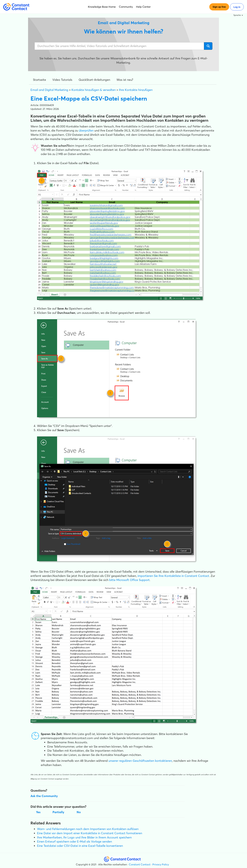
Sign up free (219, 7)
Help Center (143, 7)
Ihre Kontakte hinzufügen (136, 90)
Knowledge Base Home (102, 7)
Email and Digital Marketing (49, 90)
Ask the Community (44, 796)
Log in (237, 7)
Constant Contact (140, 864)
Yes (38, 812)
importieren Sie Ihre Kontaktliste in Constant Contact (173, 576)
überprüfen (86, 130)
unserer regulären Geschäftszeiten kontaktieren (140, 761)
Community (126, 7)
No (79, 812)
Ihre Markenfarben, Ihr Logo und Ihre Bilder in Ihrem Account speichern (84, 837)
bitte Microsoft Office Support (129, 580)
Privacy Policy (161, 864)
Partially (58, 812)
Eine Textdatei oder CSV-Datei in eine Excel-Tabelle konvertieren (80, 846)
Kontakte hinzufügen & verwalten (94, 90)
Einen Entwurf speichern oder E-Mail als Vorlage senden (74, 841)
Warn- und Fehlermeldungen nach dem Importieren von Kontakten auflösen (88, 829)
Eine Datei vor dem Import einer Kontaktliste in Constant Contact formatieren (90, 833)
